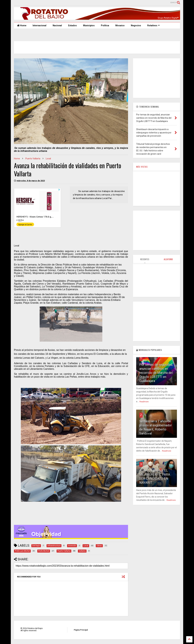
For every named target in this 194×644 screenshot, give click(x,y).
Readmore (144, 402)
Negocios (136, 25)
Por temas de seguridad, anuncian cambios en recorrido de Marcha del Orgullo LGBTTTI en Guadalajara (156, 373)
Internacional (39, 25)
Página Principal (81, 630)
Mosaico (120, 25)
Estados (72, 25)
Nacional (57, 25)
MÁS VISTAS (142, 167)
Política (105, 25)
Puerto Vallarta (33, 159)
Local (48, 159)
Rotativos (153, 25)
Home (22, 25)
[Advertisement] (157, 78)
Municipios (89, 25)
